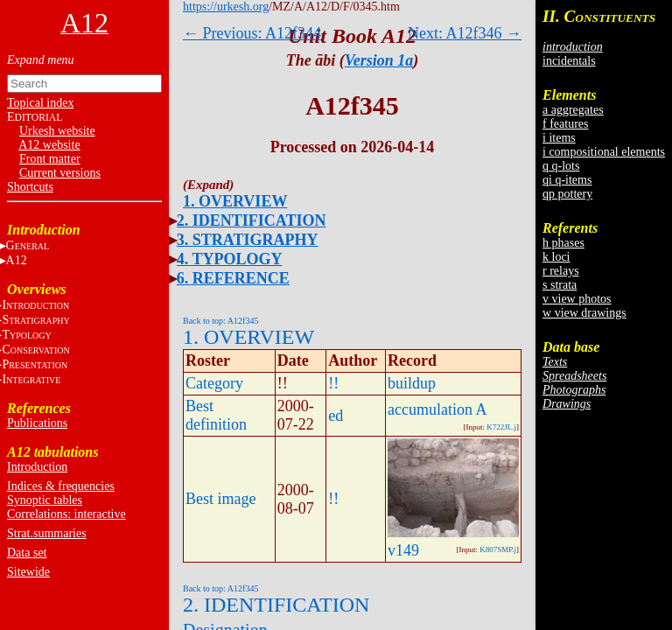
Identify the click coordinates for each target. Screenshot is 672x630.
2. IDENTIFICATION (252, 220)
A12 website (49, 145)
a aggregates (573, 110)
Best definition (216, 415)
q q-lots (561, 166)
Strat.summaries (47, 533)
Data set (27, 553)
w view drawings (584, 313)
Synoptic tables (45, 500)
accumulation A (437, 409)
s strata (560, 285)
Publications (37, 423)
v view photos (577, 299)
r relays (561, 271)
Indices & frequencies (61, 486)
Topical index (40, 103)
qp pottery (567, 194)
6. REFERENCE (233, 278)
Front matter (50, 159)
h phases (563, 243)
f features (565, 124)
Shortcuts (30, 187)
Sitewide (28, 572)
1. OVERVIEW (235, 201)
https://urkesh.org (226, 7)
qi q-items (567, 180)
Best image (220, 499)
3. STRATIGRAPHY (248, 240)
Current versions (60, 173)
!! (333, 383)
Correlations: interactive (66, 514)
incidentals (569, 61)
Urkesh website (57, 131)
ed (336, 416)
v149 (403, 550)
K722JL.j (501, 427)
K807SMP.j (498, 549)
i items (559, 138)
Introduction (37, 467)
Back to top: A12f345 (220, 321)
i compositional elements (604, 152)
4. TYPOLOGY (230, 259)
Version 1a (379, 60)
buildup (412, 383)
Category (214, 383)
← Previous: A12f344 (252, 33)
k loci (556, 257)
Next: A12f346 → (465, 33)
